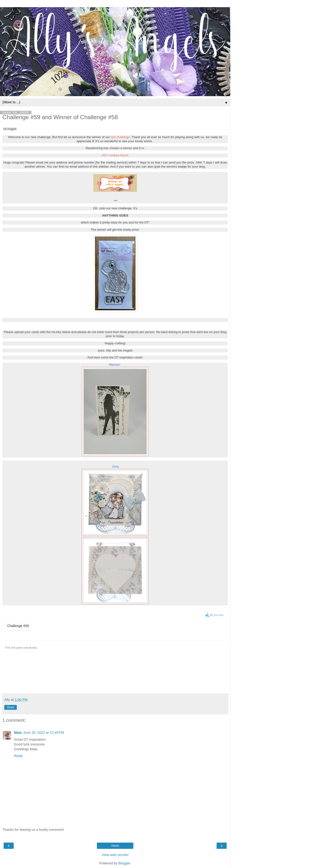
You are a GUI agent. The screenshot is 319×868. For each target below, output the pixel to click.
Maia (18, 733)
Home (115, 846)
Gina (115, 466)
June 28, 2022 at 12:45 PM (44, 733)
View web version (115, 855)
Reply (18, 756)
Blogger (124, 863)
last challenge (120, 137)
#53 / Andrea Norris (115, 155)
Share (11, 707)
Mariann (115, 365)
